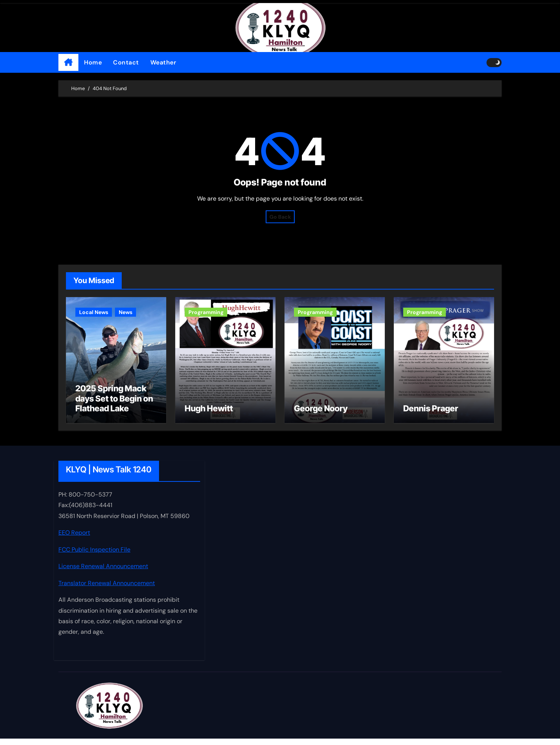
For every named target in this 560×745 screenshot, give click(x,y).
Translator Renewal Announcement (107, 589)
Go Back (280, 217)
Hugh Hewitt (209, 415)
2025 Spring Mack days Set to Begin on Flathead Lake (114, 405)
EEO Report (74, 539)
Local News (94, 312)
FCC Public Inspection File (94, 556)
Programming (206, 312)
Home (93, 62)
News (125, 312)
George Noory (321, 415)
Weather (163, 62)
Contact (126, 62)
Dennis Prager (431, 415)
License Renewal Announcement (103, 572)
